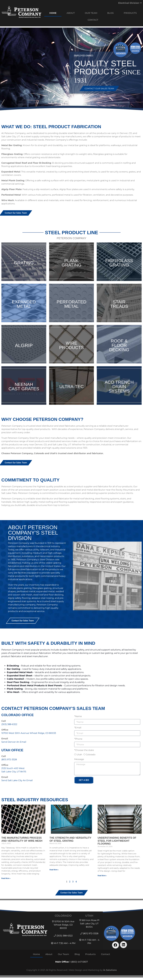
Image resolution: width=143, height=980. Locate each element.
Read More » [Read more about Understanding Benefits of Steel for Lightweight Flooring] (102, 876)
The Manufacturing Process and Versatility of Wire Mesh (22, 839)
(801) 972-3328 (9, 759)
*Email (78, 728)
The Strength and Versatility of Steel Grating (70, 839)
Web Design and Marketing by (93, 970)
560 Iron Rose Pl (90, 920)
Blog (110, 13)
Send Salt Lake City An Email (17, 780)
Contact (93, 20)
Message (79, 759)
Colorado (91, 755)
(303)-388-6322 (65, 936)
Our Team (91, 13)
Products (130, 13)
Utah (79, 755)
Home (53, 13)
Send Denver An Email (14, 742)
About (71, 13)
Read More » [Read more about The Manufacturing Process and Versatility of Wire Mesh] (6, 878)
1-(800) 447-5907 (79, 962)
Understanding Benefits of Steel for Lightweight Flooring (117, 841)
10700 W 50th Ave (64, 921)
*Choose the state (84, 750)
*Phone (78, 739)
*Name (78, 716)
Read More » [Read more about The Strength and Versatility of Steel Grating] (54, 870)
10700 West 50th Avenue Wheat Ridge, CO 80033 (29, 733)
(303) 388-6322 (9, 724)
